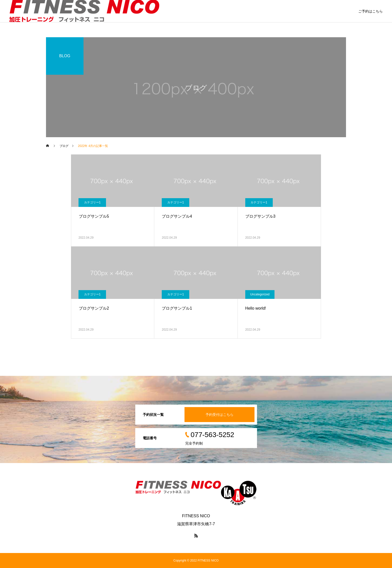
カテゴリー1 (92, 202)
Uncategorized (260, 294)
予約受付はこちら (219, 415)
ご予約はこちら (370, 11)
